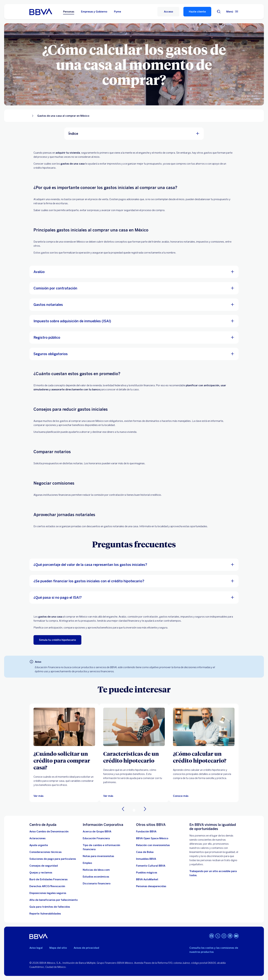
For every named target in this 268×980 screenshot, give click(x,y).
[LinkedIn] (230, 936)
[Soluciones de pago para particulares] (53, 859)
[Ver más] (38, 796)
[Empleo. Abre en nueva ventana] (87, 863)
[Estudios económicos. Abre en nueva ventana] (96, 877)
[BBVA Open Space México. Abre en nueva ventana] (152, 838)
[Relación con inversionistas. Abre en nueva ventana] (153, 845)
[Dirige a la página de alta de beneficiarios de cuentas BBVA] (53, 900)
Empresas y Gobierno (94, 12)
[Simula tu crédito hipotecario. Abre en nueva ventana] (57, 640)
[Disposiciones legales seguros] (48, 893)
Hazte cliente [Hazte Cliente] (197, 12)
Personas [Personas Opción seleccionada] (69, 12)
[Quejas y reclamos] (41, 873)
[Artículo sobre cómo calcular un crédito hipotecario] (204, 727)
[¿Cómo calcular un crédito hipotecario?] (204, 757)
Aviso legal (36, 948)
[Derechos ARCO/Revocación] (47, 886)
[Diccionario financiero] (97, 884)
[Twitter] (218, 936)
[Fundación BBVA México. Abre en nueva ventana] (146, 832)
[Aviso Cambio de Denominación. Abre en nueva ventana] (49, 832)
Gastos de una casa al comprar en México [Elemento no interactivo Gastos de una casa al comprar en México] (63, 116)
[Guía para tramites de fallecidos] (50, 907)
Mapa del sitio (58, 948)
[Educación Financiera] (96, 838)
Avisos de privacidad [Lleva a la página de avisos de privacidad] (86, 948)
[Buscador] (219, 12)
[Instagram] (224, 936)
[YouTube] (236, 936)
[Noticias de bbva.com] (96, 870)
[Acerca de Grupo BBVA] (97, 832)
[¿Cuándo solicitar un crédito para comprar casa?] (64, 760)
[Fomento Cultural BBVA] (151, 866)
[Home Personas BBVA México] (41, 12)
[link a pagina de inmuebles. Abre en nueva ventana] (146, 859)
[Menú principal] (232, 12)
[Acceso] (168, 12)
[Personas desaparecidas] (151, 886)
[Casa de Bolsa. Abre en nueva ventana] (145, 852)
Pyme (118, 12)
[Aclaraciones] (37, 838)
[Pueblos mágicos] (147, 873)
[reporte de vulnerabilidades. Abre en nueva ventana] (45, 914)
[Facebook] (212, 936)
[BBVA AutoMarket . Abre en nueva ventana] (147, 879)
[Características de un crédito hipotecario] (134, 757)
